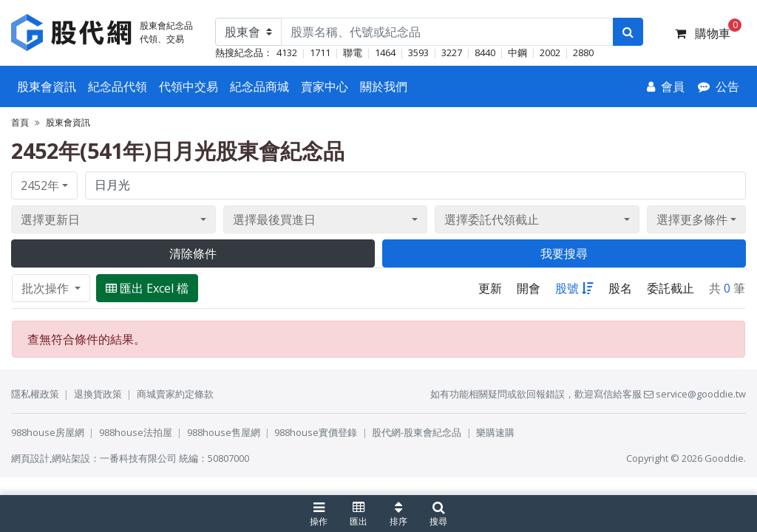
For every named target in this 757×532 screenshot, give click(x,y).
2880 (583, 52)
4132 (287, 52)
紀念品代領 (118, 86)
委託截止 (671, 288)
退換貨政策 (98, 394)
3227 (452, 52)
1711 (320, 52)
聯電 (353, 52)
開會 (529, 288)
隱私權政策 (35, 394)
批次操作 (47, 288)
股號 (574, 288)
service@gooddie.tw (695, 394)
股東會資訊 (47, 86)
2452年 (40, 185)
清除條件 (193, 253)
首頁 (20, 122)
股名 (620, 288)
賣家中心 (325, 86)
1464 (385, 52)
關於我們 (384, 86)
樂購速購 (495, 432)
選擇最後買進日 (274, 219)
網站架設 (71, 458)
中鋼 (517, 52)
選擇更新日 (50, 219)
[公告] (719, 86)
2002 (550, 52)
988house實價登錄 (316, 432)
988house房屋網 (48, 432)
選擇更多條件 (692, 219)
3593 (418, 52)
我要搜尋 (564, 253)
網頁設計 (30, 458)
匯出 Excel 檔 (147, 288)
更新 (490, 288)
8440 (485, 52)
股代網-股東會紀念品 (417, 432)
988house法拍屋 (136, 432)
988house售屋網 (224, 432)
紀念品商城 (259, 86)
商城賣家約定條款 (175, 394)
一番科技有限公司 (138, 458)
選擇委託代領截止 (492, 219)
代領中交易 (189, 86)
